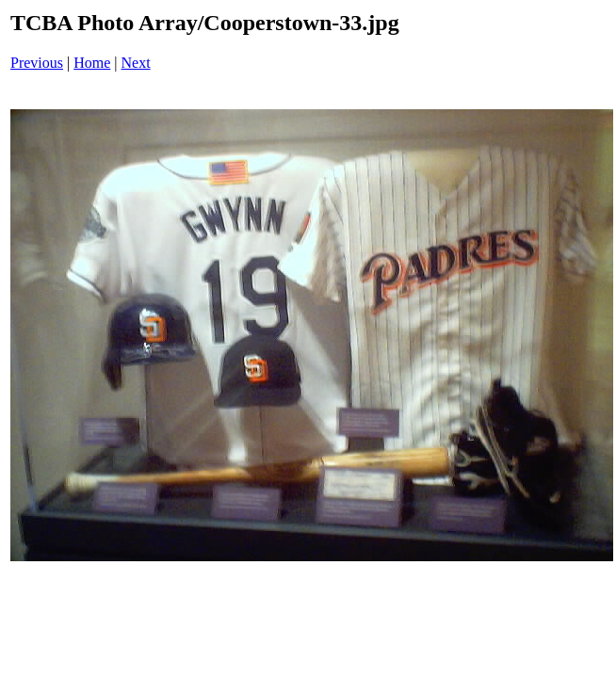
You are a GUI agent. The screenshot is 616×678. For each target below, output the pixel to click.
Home (92, 63)
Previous (37, 63)
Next (136, 63)
